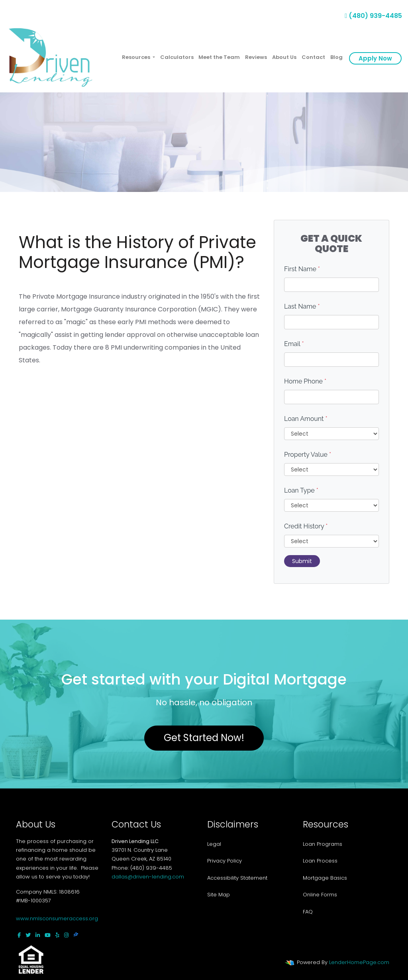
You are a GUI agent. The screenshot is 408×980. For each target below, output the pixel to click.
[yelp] (57, 935)
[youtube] (48, 935)
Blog (336, 57)
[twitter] (28, 935)
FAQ (308, 912)
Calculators (177, 57)
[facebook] (19, 935)
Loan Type (301, 490)
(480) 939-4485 (373, 16)
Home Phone (305, 381)
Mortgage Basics (325, 878)
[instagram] (66, 935)
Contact (313, 57)
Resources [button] (137, 57)
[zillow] (76, 935)
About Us (284, 57)
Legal (214, 844)
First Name (302, 269)
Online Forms (320, 895)
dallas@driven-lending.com (148, 877)
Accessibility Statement (237, 878)
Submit (302, 561)
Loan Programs (323, 844)
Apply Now (375, 58)
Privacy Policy (225, 861)
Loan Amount (306, 419)
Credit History (306, 526)
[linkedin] (38, 935)
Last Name (302, 306)
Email (294, 344)
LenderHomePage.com (359, 962)
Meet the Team (219, 57)
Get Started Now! (204, 738)
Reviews (256, 57)
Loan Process (320, 861)
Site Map (219, 895)
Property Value (308, 455)
